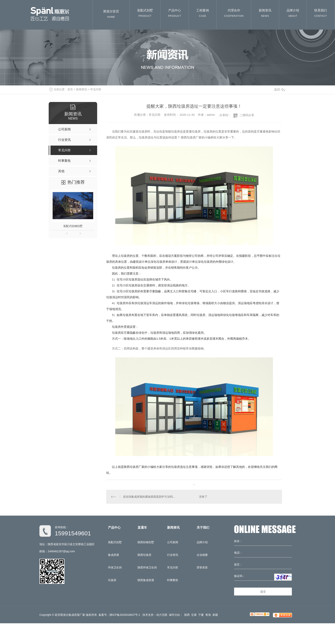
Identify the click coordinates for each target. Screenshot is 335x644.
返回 (279, 89)
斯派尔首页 (111, 15)
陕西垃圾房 (144, 555)
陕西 (187, 615)
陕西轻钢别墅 (146, 542)
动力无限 (162, 615)
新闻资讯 (265, 14)
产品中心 (175, 14)
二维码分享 (247, 115)
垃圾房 (112, 580)
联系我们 (321, 14)
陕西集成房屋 (146, 580)
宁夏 (201, 615)
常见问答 (96, 89)
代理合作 (234, 14)
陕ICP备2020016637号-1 (125, 615)
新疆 (215, 615)
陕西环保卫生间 (147, 567)
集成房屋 (114, 555)
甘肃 (194, 615)
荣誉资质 (202, 567)
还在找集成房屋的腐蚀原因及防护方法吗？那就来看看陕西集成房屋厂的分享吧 (150, 497)
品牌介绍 (293, 14)
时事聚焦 (173, 580)
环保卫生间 (115, 567)
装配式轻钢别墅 (73, 226)
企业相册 (202, 555)
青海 (208, 615)
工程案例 (203, 14)
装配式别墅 (145, 14)
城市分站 (174, 615)
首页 (70, 89)
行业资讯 (173, 555)
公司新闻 (173, 542)
